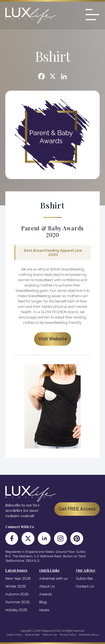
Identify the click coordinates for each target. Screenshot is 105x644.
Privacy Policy (68, 635)
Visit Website (53, 339)
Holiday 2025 (16, 610)
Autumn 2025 (17, 594)
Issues (44, 610)
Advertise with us (53, 578)
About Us (47, 586)
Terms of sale (32, 635)
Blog (43, 602)
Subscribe (84, 578)
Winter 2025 (16, 586)
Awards (46, 594)
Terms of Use (50, 635)
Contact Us (85, 586)
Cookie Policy (14, 635)
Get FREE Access (77, 509)
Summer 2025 (17, 602)
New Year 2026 (18, 578)
